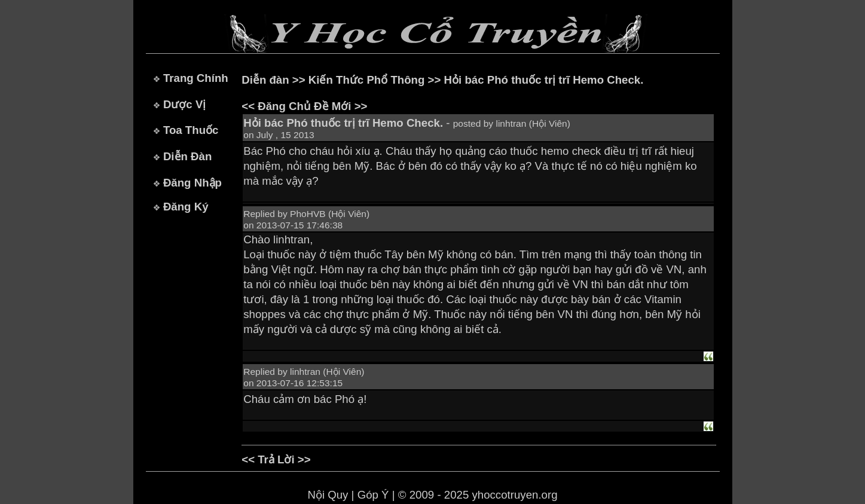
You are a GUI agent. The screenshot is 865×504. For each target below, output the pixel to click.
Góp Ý (373, 495)
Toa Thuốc (191, 130)
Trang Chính (196, 78)
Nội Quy (328, 495)
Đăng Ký (186, 207)
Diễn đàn (265, 80)
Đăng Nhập (192, 183)
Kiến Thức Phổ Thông (367, 80)
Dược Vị (184, 104)
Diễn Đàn (187, 156)
